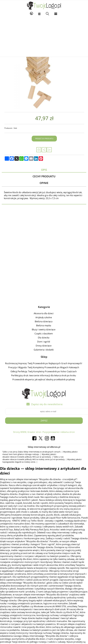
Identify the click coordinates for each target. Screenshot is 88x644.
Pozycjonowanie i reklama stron (59, 432)
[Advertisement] (44, 37)
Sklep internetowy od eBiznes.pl (44, 447)
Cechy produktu (44, 176)
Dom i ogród (44, 342)
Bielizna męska (44, 325)
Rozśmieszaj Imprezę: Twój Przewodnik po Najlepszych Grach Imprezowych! (44, 363)
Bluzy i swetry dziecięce (44, 330)
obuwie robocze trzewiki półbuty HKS (19, 457)
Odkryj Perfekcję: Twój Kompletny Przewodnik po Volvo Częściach (44, 371)
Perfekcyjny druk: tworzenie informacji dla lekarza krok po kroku (44, 375)
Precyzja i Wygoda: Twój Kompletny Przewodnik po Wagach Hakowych (44, 367)
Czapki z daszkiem (44, 334)
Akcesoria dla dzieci (44, 313)
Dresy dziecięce (44, 346)
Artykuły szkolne (44, 317)
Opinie (44, 183)
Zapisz (44, 421)
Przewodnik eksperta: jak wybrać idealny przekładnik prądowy (44, 379)
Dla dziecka (44, 338)
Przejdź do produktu (44, 139)
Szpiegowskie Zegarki (12, 462)
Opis (44, 170)
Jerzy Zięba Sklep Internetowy (26, 452)
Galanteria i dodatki (44, 350)
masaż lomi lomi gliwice (13, 454)
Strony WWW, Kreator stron (27, 432)
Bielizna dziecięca (44, 321)
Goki (15, 128)
